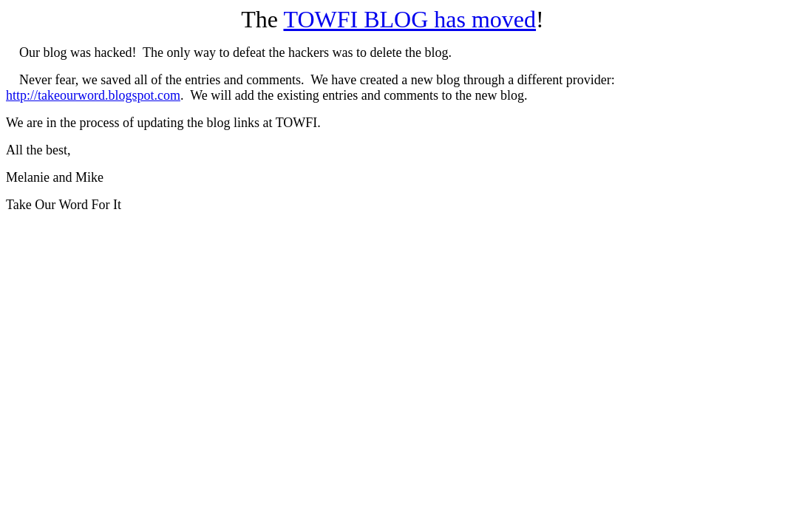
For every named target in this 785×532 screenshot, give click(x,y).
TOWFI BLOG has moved (410, 19)
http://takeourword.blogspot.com (93, 95)
